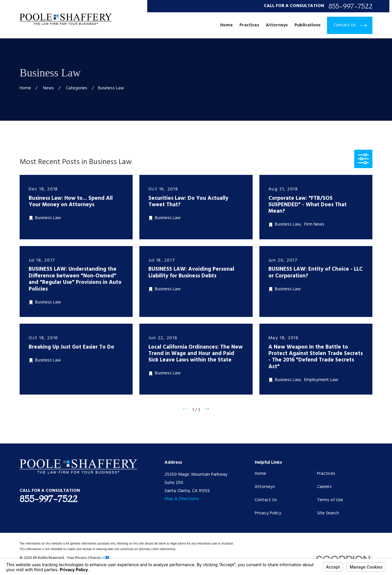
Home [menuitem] (226, 25)
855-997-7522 (350, 6)
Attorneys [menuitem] (277, 25)
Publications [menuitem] (308, 25)
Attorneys (265, 487)
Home (260, 474)
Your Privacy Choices (88, 558)
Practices (326, 474)
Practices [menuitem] (249, 25)
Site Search (328, 513)
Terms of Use (330, 500)
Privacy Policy (268, 513)
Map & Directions (182, 499)
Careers (324, 487)
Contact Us (266, 500)
